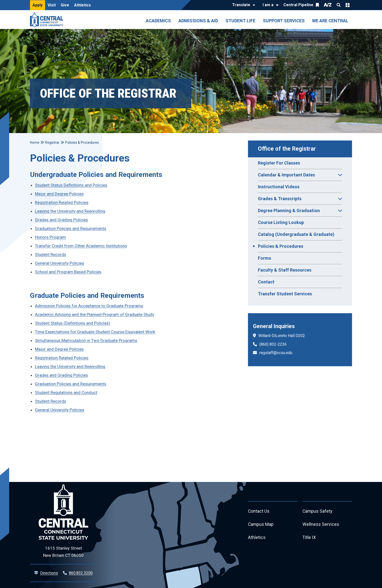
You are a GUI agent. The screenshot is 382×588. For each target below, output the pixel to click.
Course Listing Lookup (281, 222)
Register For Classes (279, 163)
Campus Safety (318, 511)
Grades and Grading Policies (61, 220)
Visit (52, 5)
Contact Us (259, 511)
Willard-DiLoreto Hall (276, 336)
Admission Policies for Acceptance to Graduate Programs (89, 306)
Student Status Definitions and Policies (71, 185)
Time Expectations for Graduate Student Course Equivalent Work (95, 332)
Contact (266, 282)
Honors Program (50, 237)
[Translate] (242, 5)
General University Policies (60, 263)
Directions (49, 573)
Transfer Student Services (285, 294)
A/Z (328, 5)
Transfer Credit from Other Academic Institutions (81, 246)
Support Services (284, 21)
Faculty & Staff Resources (285, 270)
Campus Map (261, 525)
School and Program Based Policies (68, 272)
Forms (264, 258)
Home (35, 142)
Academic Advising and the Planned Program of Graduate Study (95, 314)
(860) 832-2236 (273, 344)
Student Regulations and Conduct (66, 392)
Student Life (240, 21)
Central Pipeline (298, 5)
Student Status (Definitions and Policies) (73, 323)
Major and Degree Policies (59, 194)
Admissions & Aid (198, 21)
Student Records (51, 254)
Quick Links (348, 5)
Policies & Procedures (281, 246)
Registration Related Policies (62, 202)
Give (65, 5)
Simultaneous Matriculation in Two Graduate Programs (86, 340)
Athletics (82, 5)
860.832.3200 (81, 573)
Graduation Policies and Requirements (71, 228)
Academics (158, 21)
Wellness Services (321, 525)
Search (339, 5)
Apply (38, 5)
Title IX (309, 538)
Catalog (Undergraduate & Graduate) (296, 234)
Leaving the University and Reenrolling (70, 211)
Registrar (52, 142)
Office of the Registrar (287, 149)
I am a (268, 5)
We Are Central (330, 21)
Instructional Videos (279, 187)
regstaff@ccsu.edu (276, 353)
